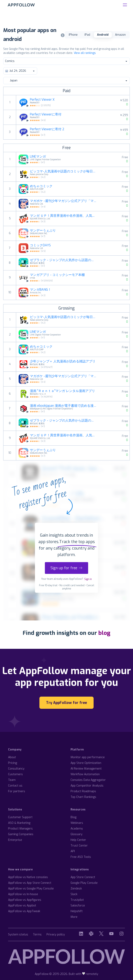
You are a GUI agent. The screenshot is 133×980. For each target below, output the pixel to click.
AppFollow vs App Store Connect (30, 883)
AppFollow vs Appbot (22, 906)
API (73, 851)
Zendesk (76, 889)
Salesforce (78, 906)
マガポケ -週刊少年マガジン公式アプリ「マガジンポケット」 (63, 201)
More (74, 917)
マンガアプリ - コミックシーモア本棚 (57, 275)
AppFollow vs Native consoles (28, 877)
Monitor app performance (88, 757)
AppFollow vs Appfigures (25, 900)
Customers (15, 774)
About (12, 757)
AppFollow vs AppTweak (24, 911)
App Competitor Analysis (87, 786)
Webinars (77, 823)
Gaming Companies (21, 834)
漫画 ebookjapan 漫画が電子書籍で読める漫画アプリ (63, 406)
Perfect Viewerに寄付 (46, 114)
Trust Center (79, 846)
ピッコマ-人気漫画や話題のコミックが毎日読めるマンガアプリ (63, 171)
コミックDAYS (40, 245)
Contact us (15, 786)
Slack (74, 894)
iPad (87, 35)
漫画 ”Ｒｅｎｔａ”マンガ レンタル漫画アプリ (62, 391)
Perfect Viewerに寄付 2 (47, 129)
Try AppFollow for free (66, 703)
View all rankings (85, 53)
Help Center (78, 840)
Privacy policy (56, 935)
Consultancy (16, 769)
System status (18, 935)
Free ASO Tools (81, 857)
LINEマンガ (38, 157)
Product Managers (20, 829)
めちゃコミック (41, 186)
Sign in (88, 579)
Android (103, 35)
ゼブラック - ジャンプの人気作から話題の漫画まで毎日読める (63, 260)
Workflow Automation (85, 774)
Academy (77, 829)
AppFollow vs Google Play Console (31, 889)
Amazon (120, 35)
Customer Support (20, 817)
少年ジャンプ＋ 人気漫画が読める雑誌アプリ (63, 361)
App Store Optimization (86, 763)
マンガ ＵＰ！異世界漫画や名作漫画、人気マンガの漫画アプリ (63, 216)
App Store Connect (83, 877)
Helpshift (77, 911)
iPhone (73, 35)
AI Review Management (86, 769)
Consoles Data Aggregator (88, 780)
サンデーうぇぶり (43, 231)
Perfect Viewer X (42, 100)
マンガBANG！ (41, 290)
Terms (37, 935)
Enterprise (15, 840)
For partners (17, 791)
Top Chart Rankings (83, 797)
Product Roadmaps (83, 791)
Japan (66, 81)
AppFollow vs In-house (23, 894)
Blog (73, 817)
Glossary (77, 834)
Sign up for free (66, 568)
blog (104, 633)
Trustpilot (77, 900)
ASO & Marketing (19, 823)
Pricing (13, 763)
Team (12, 780)
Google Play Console (84, 883)
